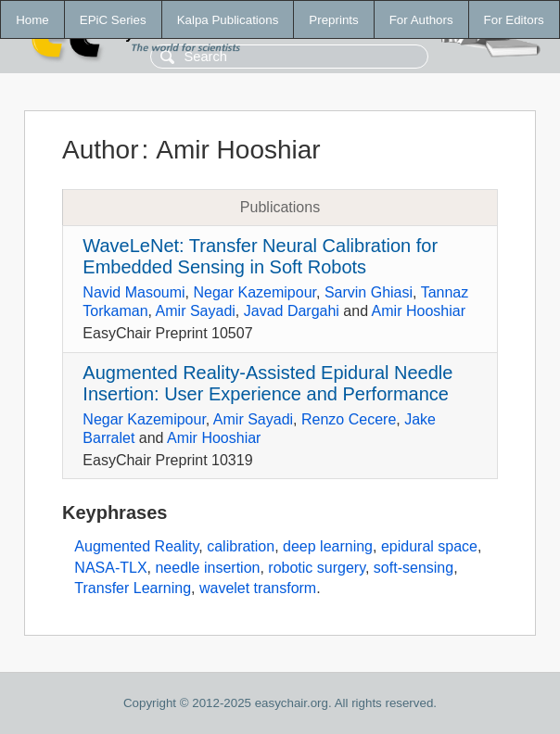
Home (32, 20)
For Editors (514, 20)
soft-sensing (414, 568)
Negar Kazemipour (255, 292)
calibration (241, 546)
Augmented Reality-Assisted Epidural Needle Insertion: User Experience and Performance (267, 383)
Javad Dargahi (292, 311)
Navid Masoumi (134, 292)
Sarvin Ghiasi (369, 292)
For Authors (421, 20)
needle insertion (207, 568)
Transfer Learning (133, 588)
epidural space (429, 546)
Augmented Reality (136, 546)
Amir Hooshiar (419, 311)
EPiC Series (113, 20)
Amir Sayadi (196, 311)
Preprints (333, 20)
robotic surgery (317, 568)
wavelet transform (258, 588)
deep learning (328, 546)
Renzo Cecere (349, 419)
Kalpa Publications (228, 20)
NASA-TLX (110, 568)
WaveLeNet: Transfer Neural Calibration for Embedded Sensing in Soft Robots (260, 256)
